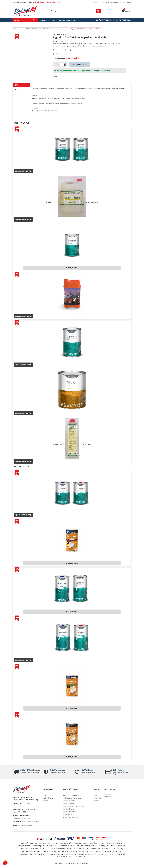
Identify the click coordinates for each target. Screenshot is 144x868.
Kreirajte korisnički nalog (53, 2)
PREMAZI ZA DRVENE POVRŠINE (86, 843)
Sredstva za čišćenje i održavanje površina (33, 854)
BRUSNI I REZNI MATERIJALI (113, 851)
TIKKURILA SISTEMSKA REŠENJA (113, 849)
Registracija (98, 798)
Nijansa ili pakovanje (23, 171)
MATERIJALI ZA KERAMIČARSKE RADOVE (34, 849)
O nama (123, 2)
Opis (16, 85)
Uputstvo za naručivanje (101, 2)
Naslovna (43, 20)
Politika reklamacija (70, 812)
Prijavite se (40, 2)
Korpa (126, 11)
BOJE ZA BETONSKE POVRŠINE (63, 843)
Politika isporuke (69, 803)
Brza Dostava (29, 770)
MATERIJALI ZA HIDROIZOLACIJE (61, 849)
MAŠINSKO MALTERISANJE (59, 851)
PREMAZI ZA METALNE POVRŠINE (111, 843)
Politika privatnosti (69, 801)
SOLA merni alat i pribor (117, 854)
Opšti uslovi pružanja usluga (73, 798)
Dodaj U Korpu (80, 64)
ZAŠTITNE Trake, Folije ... (65, 857)
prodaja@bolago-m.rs (26, 825)
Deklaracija (20, 90)
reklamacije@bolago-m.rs (30, 822)
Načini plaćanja (115, 2)
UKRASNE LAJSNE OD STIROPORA (60, 854)
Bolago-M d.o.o (73, 863)
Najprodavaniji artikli (67, 20)
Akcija (53, 20)
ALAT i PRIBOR (103, 854)
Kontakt (129, 2)
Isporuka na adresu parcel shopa (74, 806)
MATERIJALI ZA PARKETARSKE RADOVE (38, 29)
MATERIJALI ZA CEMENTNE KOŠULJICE (112, 846)
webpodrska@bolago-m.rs (21, 818)
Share (55, 76)
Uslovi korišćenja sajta (71, 817)
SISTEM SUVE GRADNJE (94, 851)
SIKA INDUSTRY (79, 849)
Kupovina (57, 770)
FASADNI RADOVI (45, 843)
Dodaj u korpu (72, 268)
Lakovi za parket (61, 29)
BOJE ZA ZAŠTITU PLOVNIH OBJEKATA (32, 846)
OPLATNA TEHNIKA (77, 851)
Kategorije (18, 20)
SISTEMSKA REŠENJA (93, 849)
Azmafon (108, 796)
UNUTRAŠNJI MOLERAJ (29, 843)
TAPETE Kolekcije (81, 857)
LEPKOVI (46, 851)
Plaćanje (118, 770)
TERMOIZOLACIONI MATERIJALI (86, 846)
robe (87, 770)
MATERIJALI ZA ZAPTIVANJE (31, 851)
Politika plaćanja (69, 809)
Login (96, 795)
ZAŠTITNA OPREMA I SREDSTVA (85, 854)
